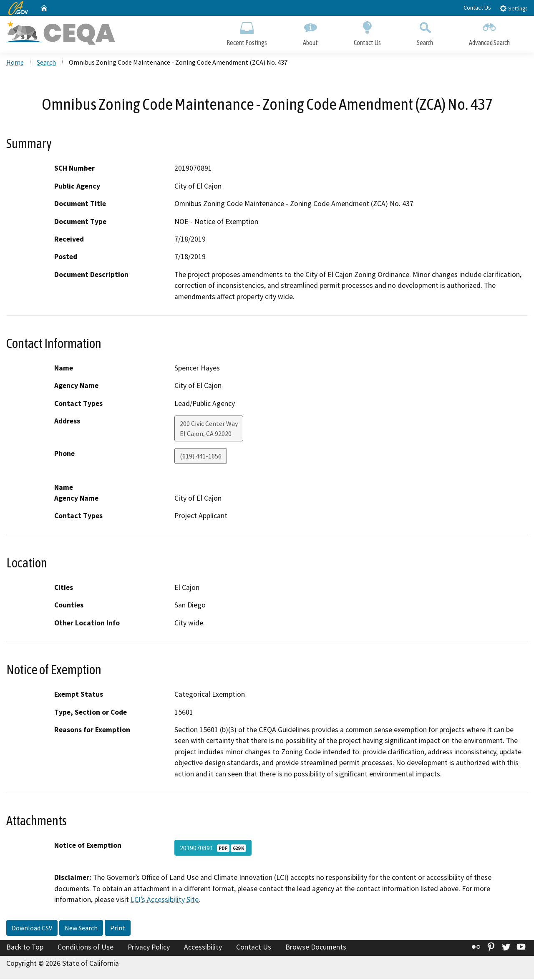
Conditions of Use (86, 948)
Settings (513, 8)
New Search (81, 929)
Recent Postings (247, 32)
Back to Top (25, 948)
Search (425, 32)
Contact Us (477, 8)
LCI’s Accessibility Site (165, 900)
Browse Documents (316, 948)
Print (118, 929)
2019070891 (213, 849)
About (310, 32)
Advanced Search (489, 32)
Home (15, 63)
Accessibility (203, 948)
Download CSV (32, 929)
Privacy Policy (149, 948)
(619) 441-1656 (201, 457)
